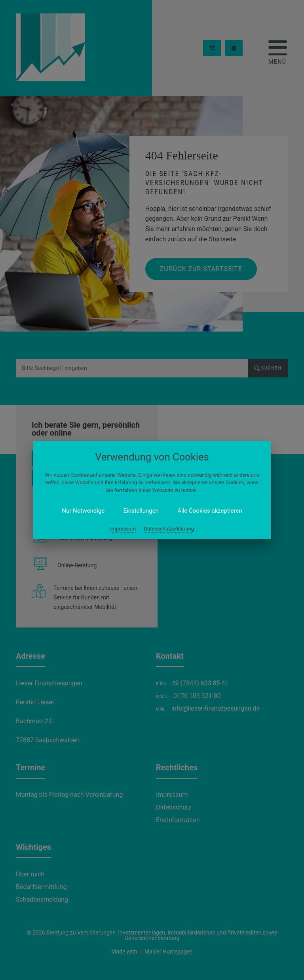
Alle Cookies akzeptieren (186, 502)
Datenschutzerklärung (162, 513)
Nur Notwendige (112, 502)
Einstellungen (146, 502)
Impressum (135, 513)
